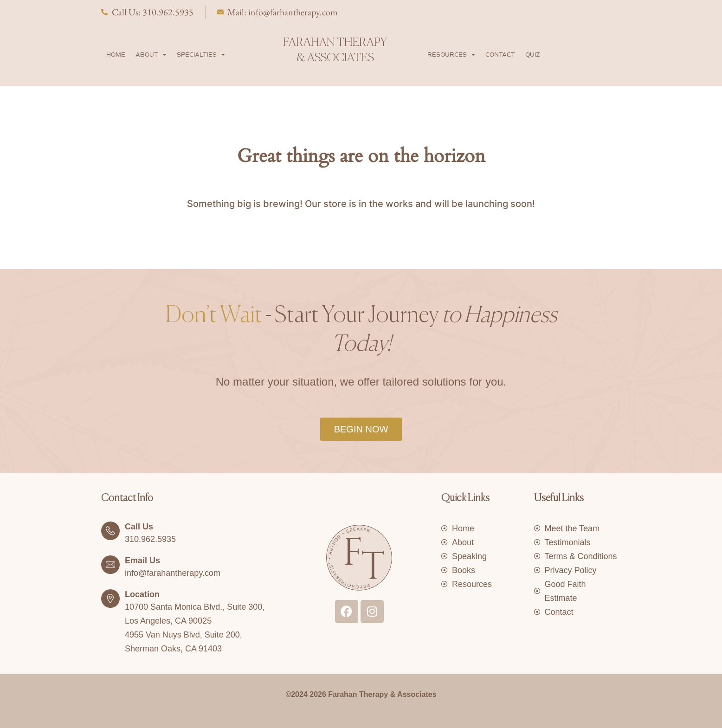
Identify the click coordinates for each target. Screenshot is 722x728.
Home (116, 55)
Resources (451, 55)
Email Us (142, 560)
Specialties (201, 55)
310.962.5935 (150, 539)
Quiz (533, 55)
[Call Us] (110, 531)
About (151, 55)
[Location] (110, 599)
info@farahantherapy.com (173, 573)
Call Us (139, 527)
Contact (500, 55)
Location (142, 594)
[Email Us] (110, 565)
